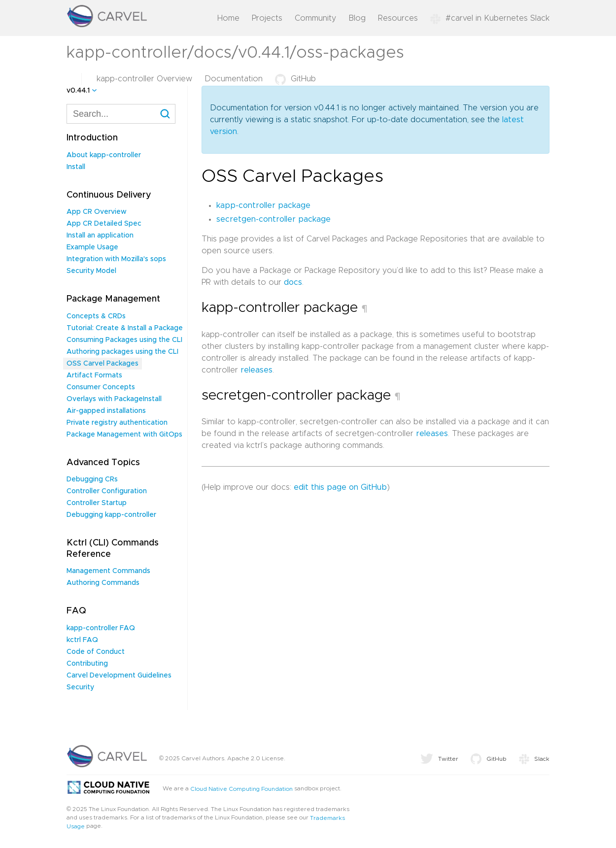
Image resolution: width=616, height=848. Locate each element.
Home (228, 18)
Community (315, 18)
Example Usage (92, 247)
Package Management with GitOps (124, 435)
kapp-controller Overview (144, 79)
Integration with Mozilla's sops (116, 259)
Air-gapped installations (106, 411)
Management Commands (108, 571)
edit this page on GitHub (340, 487)
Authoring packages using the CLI (122, 352)
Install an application (100, 236)
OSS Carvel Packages (103, 364)
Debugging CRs (92, 479)
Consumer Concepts (101, 387)
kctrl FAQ (82, 640)
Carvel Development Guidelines (119, 676)
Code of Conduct (96, 652)
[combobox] (121, 114)
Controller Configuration (107, 491)
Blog (357, 18)
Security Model (91, 271)
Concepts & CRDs (96, 316)
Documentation (234, 79)
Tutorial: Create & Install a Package (125, 328)
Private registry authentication (117, 423)
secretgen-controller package (274, 219)
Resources (398, 18)
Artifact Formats (94, 375)
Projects (267, 18)
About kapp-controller (104, 155)
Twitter (439, 759)
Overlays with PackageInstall (114, 399)
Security (80, 687)
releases (257, 370)
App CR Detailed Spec (104, 224)
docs (293, 282)
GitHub (295, 79)
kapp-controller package (263, 205)
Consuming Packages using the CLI (124, 340)
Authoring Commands (103, 583)
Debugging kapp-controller (111, 515)
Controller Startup (97, 503)
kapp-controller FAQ (101, 628)
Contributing (87, 664)
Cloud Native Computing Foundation (241, 788)
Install (76, 167)
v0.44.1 (78, 91)
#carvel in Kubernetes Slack (490, 18)
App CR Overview (97, 212)
